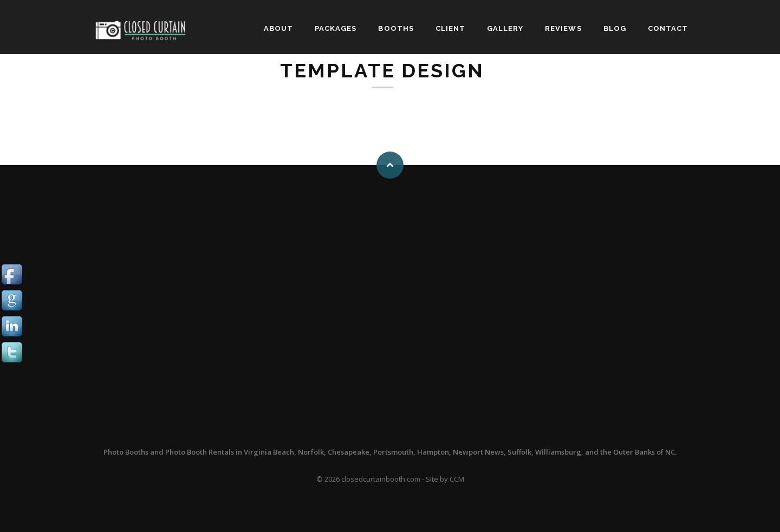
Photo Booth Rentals (200, 452)
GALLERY (505, 28)
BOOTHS (396, 28)
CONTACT (668, 28)
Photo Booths (126, 452)
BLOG (615, 28)
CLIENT (450, 28)
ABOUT (278, 28)
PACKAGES (336, 28)
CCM (457, 479)
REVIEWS (563, 28)
